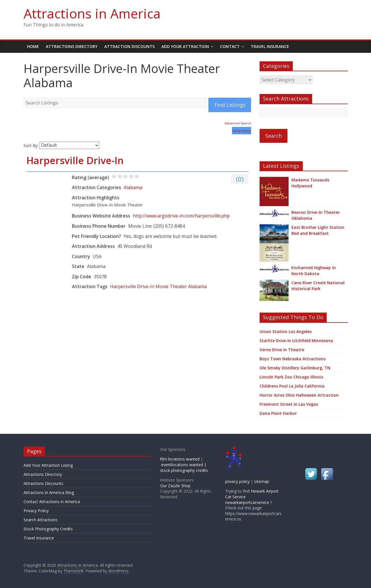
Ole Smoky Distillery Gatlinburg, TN (295, 368)
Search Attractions (41, 520)
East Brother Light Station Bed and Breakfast (318, 230)
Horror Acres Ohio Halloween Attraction (299, 395)
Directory (242, 131)
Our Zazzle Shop (175, 486)
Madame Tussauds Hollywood (310, 183)
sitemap (262, 481)
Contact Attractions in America (52, 502)
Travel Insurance (270, 46)
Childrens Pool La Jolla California (292, 386)
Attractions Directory (72, 46)
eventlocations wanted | (184, 465)
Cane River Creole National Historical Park (318, 286)
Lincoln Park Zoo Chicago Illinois (291, 377)
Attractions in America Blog (49, 492)
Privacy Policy (36, 511)
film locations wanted (180, 459)
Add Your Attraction (185, 46)
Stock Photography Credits (48, 529)
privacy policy (237, 481)
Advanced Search (238, 123)
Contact (230, 46)
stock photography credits (184, 470)
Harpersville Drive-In (75, 160)
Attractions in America (92, 13)
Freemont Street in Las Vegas (289, 404)
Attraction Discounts (129, 46)
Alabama (133, 187)
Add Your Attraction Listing (48, 465)
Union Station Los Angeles (286, 331)
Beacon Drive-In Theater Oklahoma (316, 215)
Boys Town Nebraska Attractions (293, 359)
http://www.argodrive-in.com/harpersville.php (181, 216)
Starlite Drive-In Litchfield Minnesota (296, 341)
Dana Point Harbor (278, 413)
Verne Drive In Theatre (282, 350)
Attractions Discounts (43, 483)
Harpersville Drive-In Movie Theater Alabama (158, 286)
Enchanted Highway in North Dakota (314, 271)
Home (33, 46)
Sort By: (31, 145)
